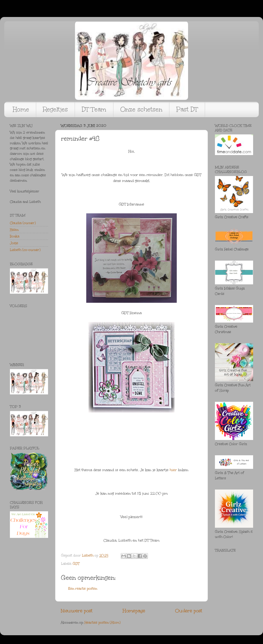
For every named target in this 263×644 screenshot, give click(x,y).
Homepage (134, 611)
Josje (14, 243)
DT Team (94, 109)
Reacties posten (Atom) (103, 622)
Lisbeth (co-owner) (25, 250)
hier (173, 470)
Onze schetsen (141, 109)
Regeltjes (55, 109)
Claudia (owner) (23, 223)
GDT (76, 564)
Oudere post (189, 611)
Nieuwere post (77, 611)
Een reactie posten (83, 589)
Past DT (187, 109)
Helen (14, 230)
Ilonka (15, 236)
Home (21, 109)
